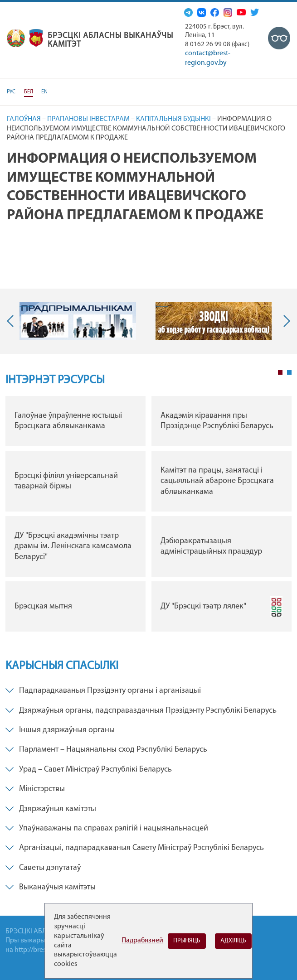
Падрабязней (142, 941)
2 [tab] (289, 372)
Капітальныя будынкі (173, 119)
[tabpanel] (148, 516)
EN (44, 92)
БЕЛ (29, 92)
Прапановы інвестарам (88, 119)
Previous (12, 321)
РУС (11, 92)
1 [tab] (280, 372)
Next (285, 321)
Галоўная (24, 119)
